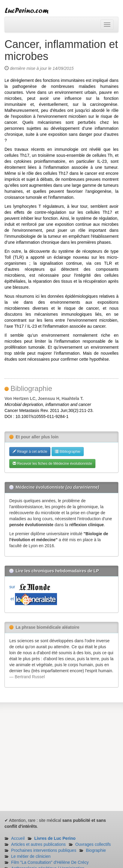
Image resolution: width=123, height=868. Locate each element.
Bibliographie (68, 452)
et (33, 599)
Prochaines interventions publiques (44, 850)
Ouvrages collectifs (93, 844)
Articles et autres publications (38, 844)
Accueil (18, 838)
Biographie (96, 850)
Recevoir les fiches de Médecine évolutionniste (52, 464)
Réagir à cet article (30, 452)
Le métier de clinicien (31, 856)
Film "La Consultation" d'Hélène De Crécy (50, 862)
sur (31, 587)
